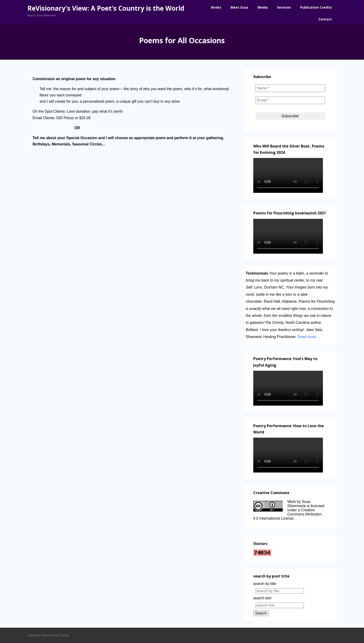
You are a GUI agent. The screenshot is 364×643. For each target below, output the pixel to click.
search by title (265, 584)
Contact (325, 19)
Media (263, 7)
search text (262, 598)
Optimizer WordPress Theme (48, 635)
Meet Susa (239, 7)
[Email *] (290, 100)
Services (284, 7)
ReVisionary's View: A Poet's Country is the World (106, 8)
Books (216, 7)
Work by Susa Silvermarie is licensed (306, 504)
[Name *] (290, 88)
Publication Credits (316, 7)
